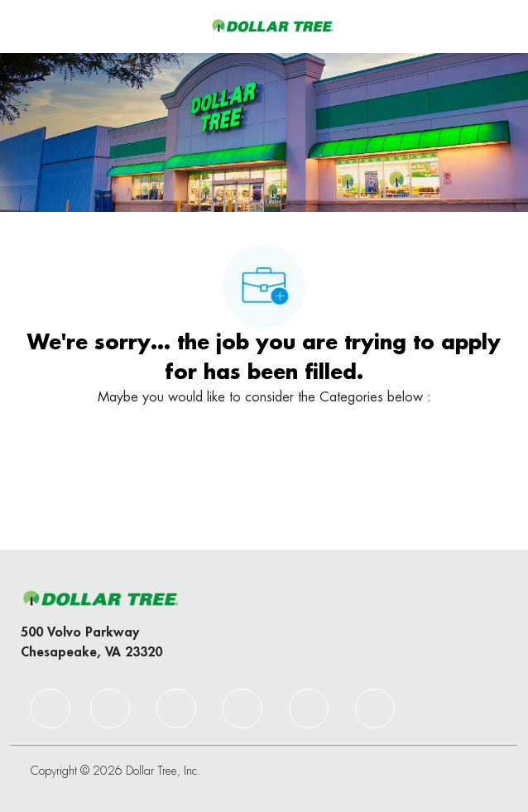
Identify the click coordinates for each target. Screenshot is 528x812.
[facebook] (50, 709)
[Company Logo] (272, 26)
